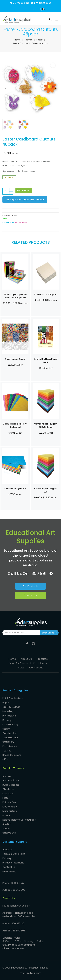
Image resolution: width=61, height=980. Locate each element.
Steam (6, 729)
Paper (25, 222)
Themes (28, 40)
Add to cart (24, 191)
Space (6, 829)
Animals (7, 776)
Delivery (7, 858)
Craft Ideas (40, 663)
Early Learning (10, 724)
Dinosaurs (8, 794)
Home (17, 40)
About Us (26, 659)
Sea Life (7, 824)
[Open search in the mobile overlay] (51, 19)
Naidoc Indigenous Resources (19, 820)
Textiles (7, 751)
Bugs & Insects (11, 785)
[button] (53, 65)
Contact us (36, 668)
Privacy (44, 968)
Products (42, 659)
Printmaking (9, 716)
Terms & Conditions (14, 854)
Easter (39, 40)
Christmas (8, 789)
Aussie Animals (11, 780)
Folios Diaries (10, 746)
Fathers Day (9, 802)
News (21, 668)
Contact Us (31, 595)
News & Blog (9, 871)
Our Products (30, 586)
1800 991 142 (42, 574)
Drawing (7, 720)
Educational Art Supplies (25, 968)
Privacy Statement (13, 863)
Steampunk (9, 833)
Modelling (8, 711)
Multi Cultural (10, 811)
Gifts (5, 759)
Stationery (8, 742)
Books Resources (12, 755)
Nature (6, 815)
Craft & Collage (11, 707)
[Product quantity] (8, 191)
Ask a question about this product (25, 200)
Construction (10, 733)
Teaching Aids (10, 738)
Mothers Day (10, 807)
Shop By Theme (19, 663)
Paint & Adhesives (13, 698)
